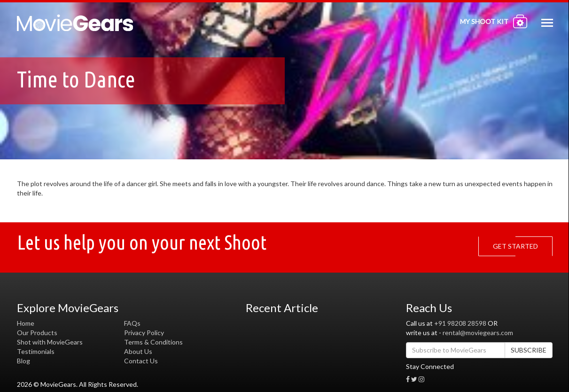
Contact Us (141, 361)
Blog (23, 361)
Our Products (37, 333)
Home (26, 323)
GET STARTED (518, 246)
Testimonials (36, 351)
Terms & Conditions (153, 342)
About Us (138, 351)
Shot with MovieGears (50, 342)
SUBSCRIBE (529, 350)
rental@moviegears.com (478, 333)
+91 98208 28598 (460, 323)
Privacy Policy (144, 333)
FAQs (132, 323)
